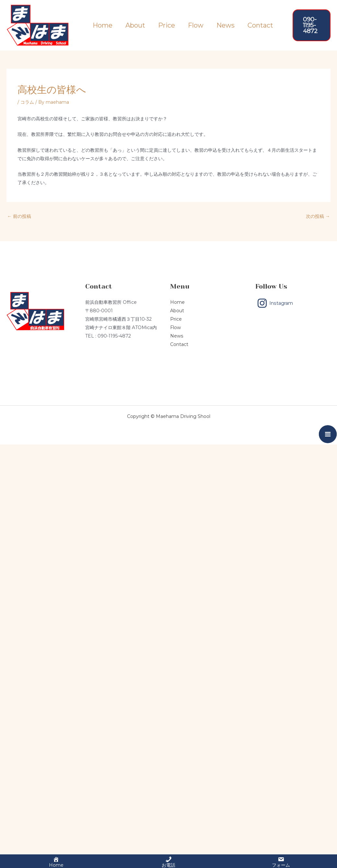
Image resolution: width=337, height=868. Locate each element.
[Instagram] (275, 303)
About (135, 25)
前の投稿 (19, 216)
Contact (260, 25)
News (226, 25)
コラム (27, 102)
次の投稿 (318, 216)
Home (103, 25)
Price (167, 25)
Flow (196, 25)
